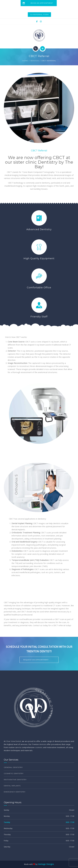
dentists (43, 744)
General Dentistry (13, 767)
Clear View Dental (14, 741)
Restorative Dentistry (15, 780)
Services (35, 61)
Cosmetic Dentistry (14, 773)
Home (25, 61)
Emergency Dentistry (15, 792)
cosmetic (39, 747)
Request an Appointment (36, 660)
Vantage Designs (46, 864)
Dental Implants (12, 786)
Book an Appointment (37, 3)
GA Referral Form (39, 14)
